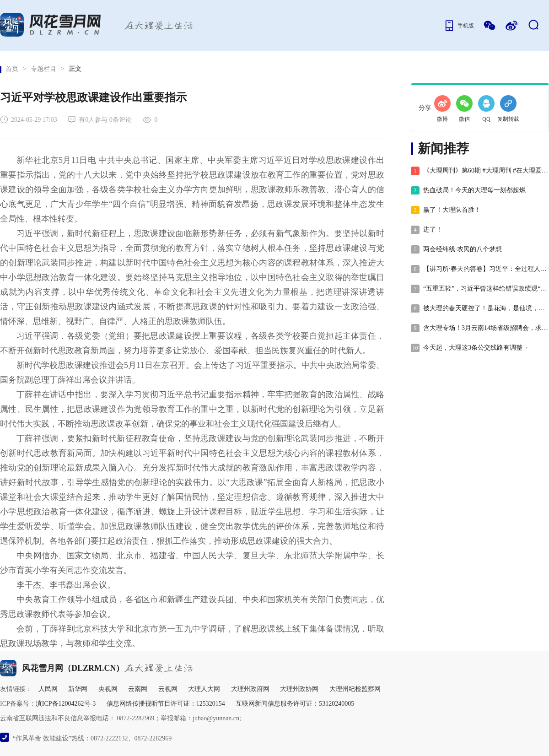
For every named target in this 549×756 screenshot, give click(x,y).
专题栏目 (43, 69)
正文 (75, 69)
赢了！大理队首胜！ (446, 210)
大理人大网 (204, 689)
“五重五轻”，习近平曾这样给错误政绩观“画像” (479, 289)
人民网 (48, 689)
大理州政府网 (250, 689)
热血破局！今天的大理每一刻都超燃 (468, 190)
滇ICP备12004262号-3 (66, 704)
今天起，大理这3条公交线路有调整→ (470, 348)
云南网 (138, 689)
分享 (425, 108)
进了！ (427, 230)
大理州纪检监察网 (355, 689)
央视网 (108, 689)
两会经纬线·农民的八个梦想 (456, 249)
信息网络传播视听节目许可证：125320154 (166, 704)
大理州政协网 (299, 689)
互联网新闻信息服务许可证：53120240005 (295, 704)
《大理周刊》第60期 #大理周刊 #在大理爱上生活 (479, 171)
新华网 (78, 689)
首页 (12, 69)
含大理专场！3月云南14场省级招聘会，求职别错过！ (479, 328)
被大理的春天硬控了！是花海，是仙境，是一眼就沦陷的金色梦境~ (479, 308)
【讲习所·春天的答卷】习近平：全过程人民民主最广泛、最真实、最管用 (479, 269)
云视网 (168, 689)
